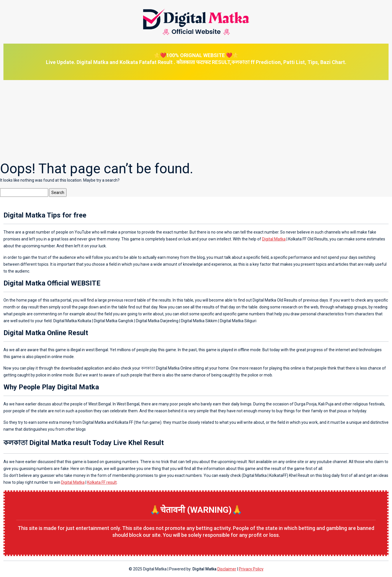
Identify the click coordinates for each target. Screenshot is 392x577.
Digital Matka (274, 239)
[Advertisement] (172, 120)
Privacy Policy (251, 569)
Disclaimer (227, 569)
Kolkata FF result (102, 482)
